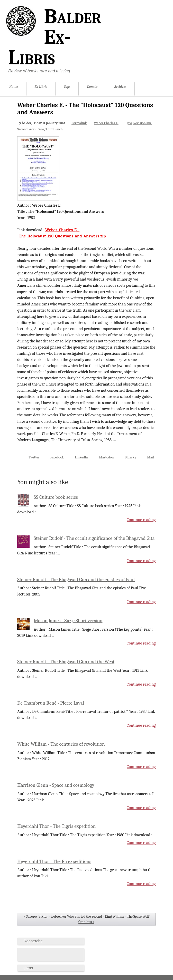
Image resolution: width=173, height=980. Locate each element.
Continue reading (141, 520)
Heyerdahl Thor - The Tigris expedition (56, 826)
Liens (28, 968)
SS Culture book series (56, 497)
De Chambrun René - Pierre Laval (51, 703)
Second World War (31, 129)
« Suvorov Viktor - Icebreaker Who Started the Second (63, 916)
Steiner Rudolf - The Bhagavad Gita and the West (66, 662)
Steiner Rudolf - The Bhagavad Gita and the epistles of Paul (76, 580)
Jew (129, 123)
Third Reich (54, 129)
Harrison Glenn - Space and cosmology (56, 785)
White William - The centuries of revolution (61, 744)
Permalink (79, 123)
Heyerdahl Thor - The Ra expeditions (54, 861)
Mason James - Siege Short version (68, 621)
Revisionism (142, 123)
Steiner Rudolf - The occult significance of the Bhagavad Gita (94, 538)
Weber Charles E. (106, 123)
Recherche (33, 941)
